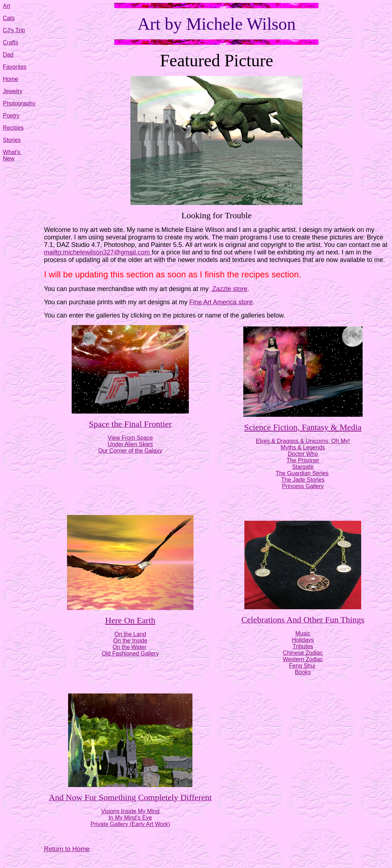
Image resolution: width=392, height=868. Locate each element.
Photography (19, 103)
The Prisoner (303, 460)
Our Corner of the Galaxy (130, 451)
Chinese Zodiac (303, 653)
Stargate (303, 467)
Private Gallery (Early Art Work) (130, 824)
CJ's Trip (14, 30)
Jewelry (13, 91)
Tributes (303, 646)
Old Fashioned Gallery (130, 654)
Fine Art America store (221, 302)
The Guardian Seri (299, 473)
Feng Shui (302, 666)
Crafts (11, 42)
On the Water (130, 647)
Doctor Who (303, 454)
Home (11, 79)
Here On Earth (130, 620)
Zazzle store (229, 289)
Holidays (303, 640)
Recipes (13, 128)
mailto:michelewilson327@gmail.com (98, 252)
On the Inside (130, 641)
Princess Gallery (303, 486)
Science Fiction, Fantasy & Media (303, 427)
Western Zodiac (303, 659)
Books (303, 672)
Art (6, 6)
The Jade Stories (303, 480)
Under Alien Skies (130, 444)
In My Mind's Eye (130, 818)
